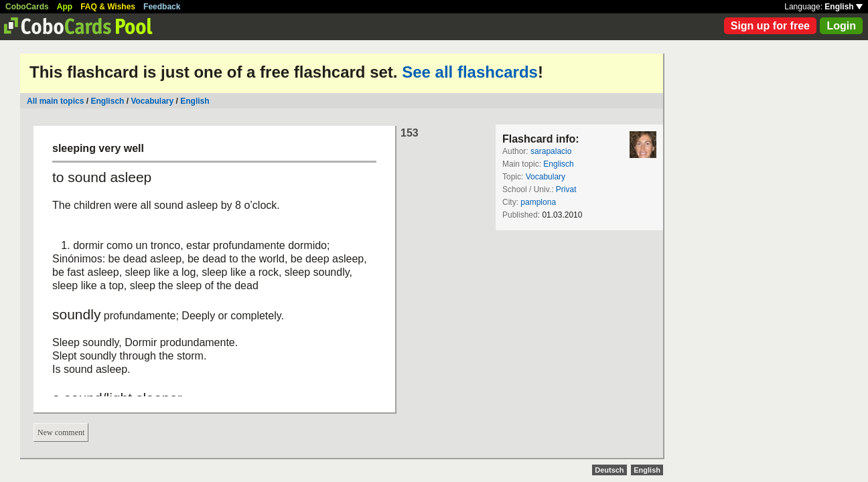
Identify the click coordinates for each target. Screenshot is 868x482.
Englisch (107, 101)
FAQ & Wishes (108, 7)
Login (841, 26)
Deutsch (609, 470)
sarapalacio (551, 151)
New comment (61, 432)
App (65, 7)
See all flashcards (470, 72)
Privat (566, 189)
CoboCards (27, 7)
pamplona (538, 202)
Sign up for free (770, 26)
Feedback (162, 7)
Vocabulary (152, 101)
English (844, 7)
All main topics (55, 101)
